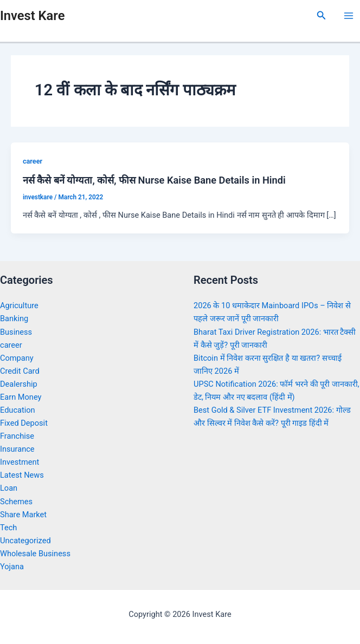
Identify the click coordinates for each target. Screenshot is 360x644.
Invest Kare (32, 16)
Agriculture (19, 305)
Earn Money (21, 397)
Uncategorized (25, 541)
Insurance (17, 449)
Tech (8, 528)
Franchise (17, 436)
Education (18, 410)
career (33, 161)
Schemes (16, 502)
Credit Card (20, 371)
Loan (9, 488)
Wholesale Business (35, 554)
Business (16, 332)
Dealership (19, 384)
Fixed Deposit (24, 423)
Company (17, 358)
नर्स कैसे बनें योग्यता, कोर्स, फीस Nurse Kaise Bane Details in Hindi (154, 180)
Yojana (12, 567)
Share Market (23, 515)
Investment (20, 462)
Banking (14, 318)
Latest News (22, 475)
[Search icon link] (322, 15)
